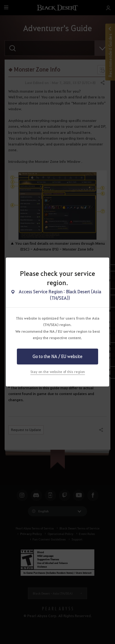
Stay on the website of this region (58, 372)
